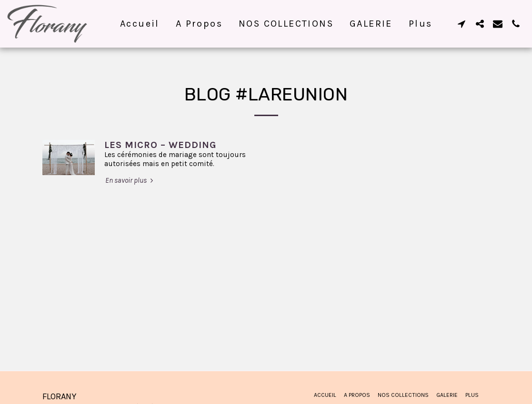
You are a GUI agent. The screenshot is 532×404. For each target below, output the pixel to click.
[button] (462, 24)
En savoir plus (130, 180)
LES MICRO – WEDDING (161, 145)
